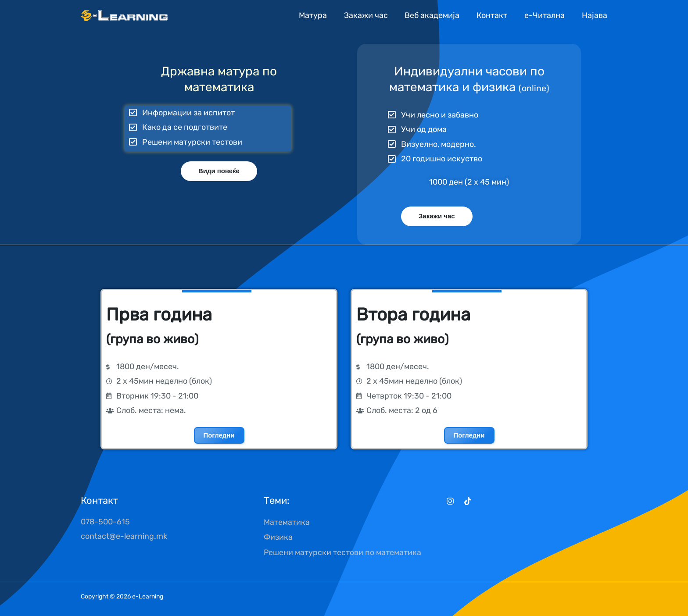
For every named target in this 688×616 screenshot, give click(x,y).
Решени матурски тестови (192, 136)
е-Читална (545, 15)
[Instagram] (450, 501)
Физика (278, 536)
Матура (318, 15)
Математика (287, 522)
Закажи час (370, 15)
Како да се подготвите (185, 121)
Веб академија (435, 15)
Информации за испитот (188, 107)
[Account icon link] (595, 15)
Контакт (494, 15)
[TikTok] (468, 501)
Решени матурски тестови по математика (343, 551)
